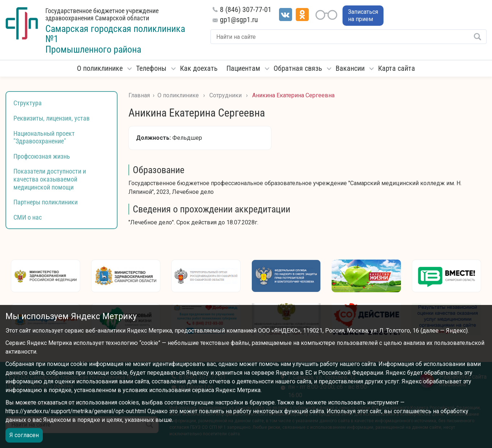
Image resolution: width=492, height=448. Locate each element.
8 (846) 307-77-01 (246, 9)
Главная (139, 95)
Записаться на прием (363, 15)
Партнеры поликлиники (46, 202)
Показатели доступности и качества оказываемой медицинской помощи (50, 179)
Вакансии (350, 68)
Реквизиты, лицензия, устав (52, 118)
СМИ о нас (28, 217)
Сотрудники (225, 95)
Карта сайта (397, 68)
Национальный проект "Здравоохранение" (44, 137)
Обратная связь (298, 68)
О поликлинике (100, 68)
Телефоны (151, 68)
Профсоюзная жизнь (42, 156)
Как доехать (199, 68)
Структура (28, 103)
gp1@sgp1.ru (239, 20)
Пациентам (243, 68)
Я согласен (24, 435)
